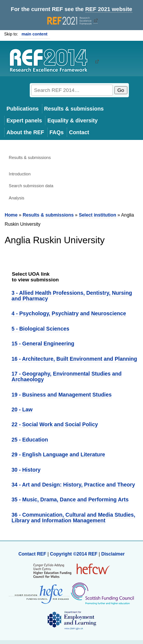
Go (121, 90)
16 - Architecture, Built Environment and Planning (74, 359)
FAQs (57, 132)
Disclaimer (113, 554)
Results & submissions (74, 109)
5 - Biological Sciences (40, 329)
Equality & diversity (72, 120)
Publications (23, 109)
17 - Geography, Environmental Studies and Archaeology (67, 377)
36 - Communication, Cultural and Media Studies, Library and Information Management (73, 518)
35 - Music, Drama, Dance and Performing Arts (70, 499)
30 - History (26, 470)
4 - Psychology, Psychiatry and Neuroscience (69, 313)
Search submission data (31, 186)
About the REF (25, 132)
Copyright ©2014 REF (74, 554)
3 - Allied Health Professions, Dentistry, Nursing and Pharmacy (72, 296)
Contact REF (32, 554)
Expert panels (24, 120)
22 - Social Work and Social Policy (55, 424)
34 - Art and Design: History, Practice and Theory (73, 485)
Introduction (20, 174)
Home (11, 215)
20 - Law (22, 410)
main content (34, 34)
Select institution (98, 215)
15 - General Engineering (43, 344)
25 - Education (30, 440)
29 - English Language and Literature (58, 454)
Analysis (17, 198)
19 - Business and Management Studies (61, 395)
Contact (79, 132)
